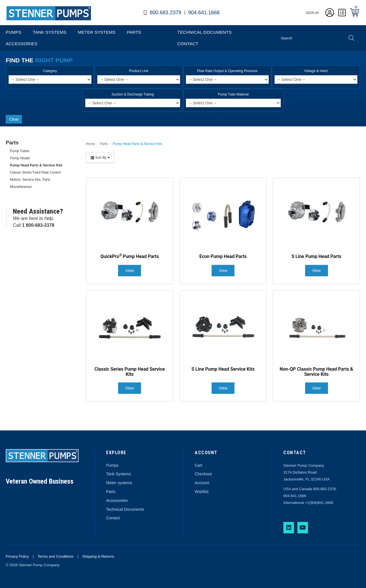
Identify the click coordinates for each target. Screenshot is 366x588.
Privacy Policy (17, 556)
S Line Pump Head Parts (317, 256)
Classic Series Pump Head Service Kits (130, 372)
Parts (134, 32)
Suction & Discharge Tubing (133, 94)
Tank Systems (50, 32)
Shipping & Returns (98, 556)
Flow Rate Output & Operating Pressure (227, 71)
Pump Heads (20, 158)
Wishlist (202, 492)
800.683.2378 (166, 13)
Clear (14, 119)
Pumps (14, 32)
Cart (198, 465)
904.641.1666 (204, 13)
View (130, 271)
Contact (188, 44)
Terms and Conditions (55, 556)
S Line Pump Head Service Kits (223, 369)
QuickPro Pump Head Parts (130, 256)
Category (50, 71)
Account (202, 483)
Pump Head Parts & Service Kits (36, 165)
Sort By (100, 158)
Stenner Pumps (21, 21)
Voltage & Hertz (316, 71)
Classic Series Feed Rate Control (35, 172)
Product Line (139, 71)
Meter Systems (97, 32)
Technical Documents (204, 32)
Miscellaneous (21, 187)
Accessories (22, 44)
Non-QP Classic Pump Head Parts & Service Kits (316, 372)
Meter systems (119, 483)
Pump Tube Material (233, 94)
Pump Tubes (20, 151)
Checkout (203, 474)
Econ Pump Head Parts (223, 256)
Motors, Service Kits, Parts (30, 180)
